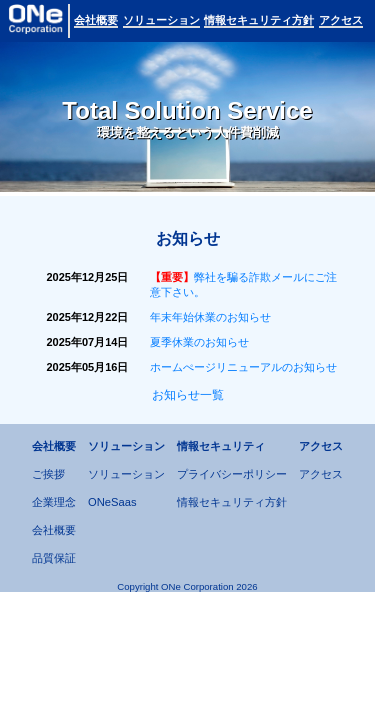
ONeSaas (112, 502)
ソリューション (126, 474)
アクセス (321, 474)
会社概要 (54, 530)
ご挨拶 (48, 474)
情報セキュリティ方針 (232, 502)
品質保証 (54, 558)
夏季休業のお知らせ (199, 342)
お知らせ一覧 (188, 395)
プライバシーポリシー (232, 474)
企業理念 (54, 502)
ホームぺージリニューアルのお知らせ (243, 367)
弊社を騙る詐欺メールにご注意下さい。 (243, 284)
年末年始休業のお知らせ (210, 317)
